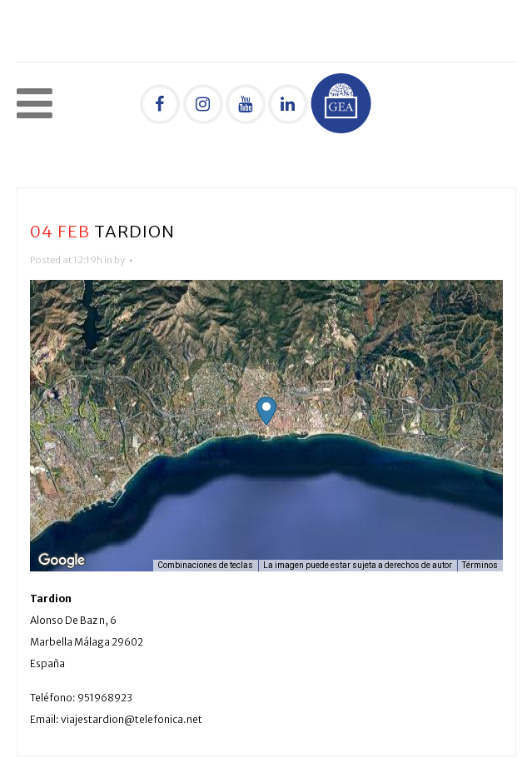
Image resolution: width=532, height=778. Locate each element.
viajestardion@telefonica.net (132, 719)
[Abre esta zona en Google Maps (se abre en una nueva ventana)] (62, 561)
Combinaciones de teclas (205, 565)
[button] (266, 411)
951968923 (105, 698)
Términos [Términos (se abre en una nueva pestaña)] (480, 565)
